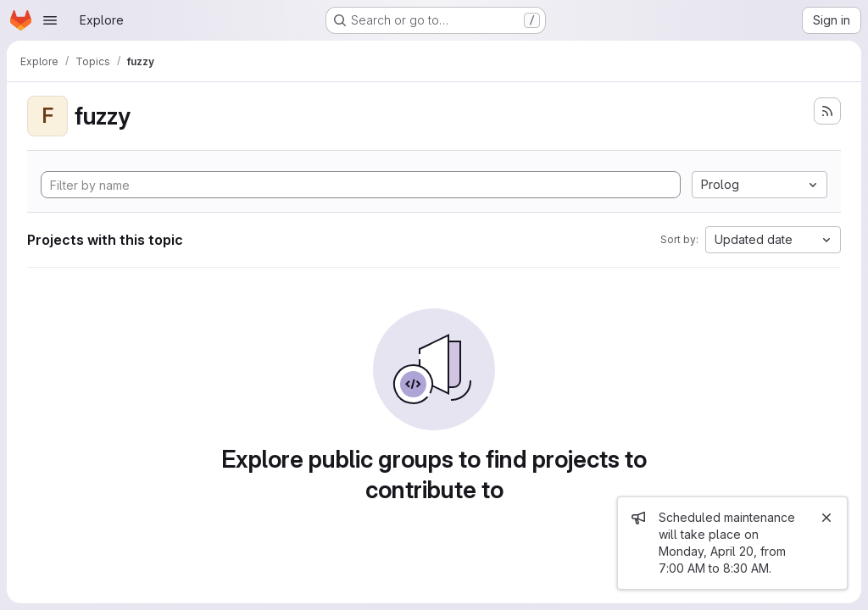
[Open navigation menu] (50, 20)
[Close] (826, 518)
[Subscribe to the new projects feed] (827, 111)
